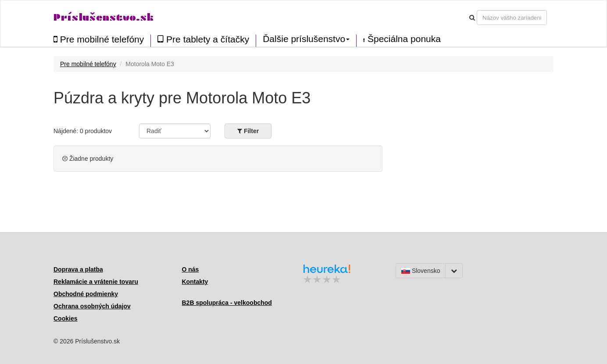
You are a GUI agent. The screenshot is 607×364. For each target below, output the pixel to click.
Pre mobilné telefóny (99, 39)
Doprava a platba (78, 269)
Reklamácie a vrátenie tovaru (96, 282)
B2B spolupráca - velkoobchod (227, 303)
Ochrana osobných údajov (92, 306)
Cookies (65, 318)
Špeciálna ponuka (402, 39)
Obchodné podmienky (86, 294)
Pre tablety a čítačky (203, 39)
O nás (191, 269)
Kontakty (195, 282)
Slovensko (421, 271)
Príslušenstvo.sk (104, 17)
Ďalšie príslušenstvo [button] (306, 39)
